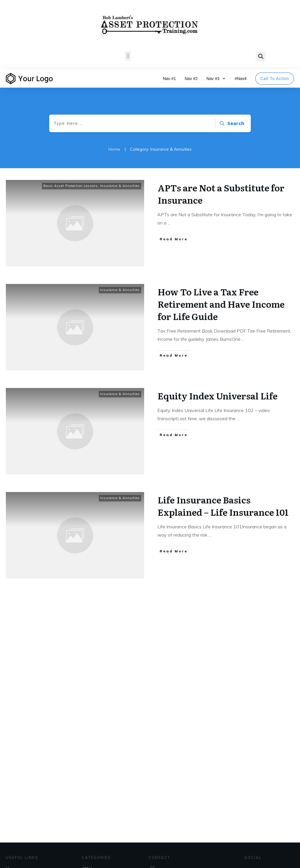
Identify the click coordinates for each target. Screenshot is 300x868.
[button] (128, 56)
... (169, 223)
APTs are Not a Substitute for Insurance (221, 194)
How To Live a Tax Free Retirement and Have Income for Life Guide (221, 304)
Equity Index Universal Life (218, 396)
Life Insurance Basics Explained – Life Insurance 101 (223, 506)
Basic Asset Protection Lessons (71, 186)
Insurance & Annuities (120, 186)
